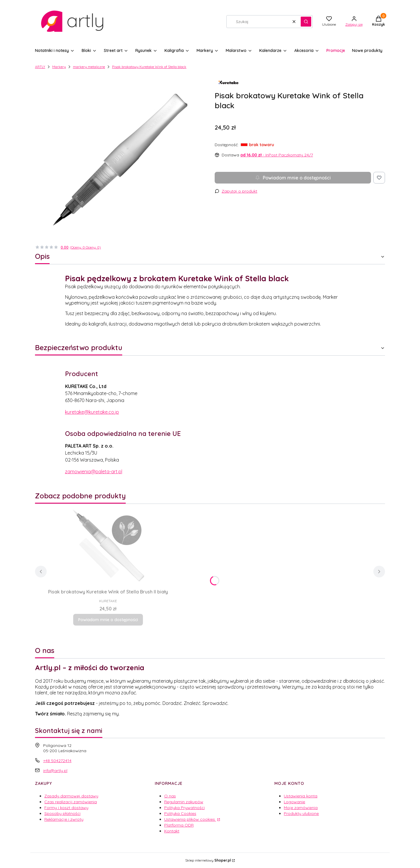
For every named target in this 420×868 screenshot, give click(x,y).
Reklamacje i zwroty (64, 819)
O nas (170, 796)
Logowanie (294, 802)
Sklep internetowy (208, 860)
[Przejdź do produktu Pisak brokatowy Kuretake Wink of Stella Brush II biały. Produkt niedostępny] (108, 545)
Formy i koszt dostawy (66, 808)
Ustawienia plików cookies (190, 819)
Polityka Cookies (180, 813)
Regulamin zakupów (184, 802)
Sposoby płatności (62, 813)
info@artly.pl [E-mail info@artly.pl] (55, 771)
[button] (306, 22)
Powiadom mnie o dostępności (293, 178)
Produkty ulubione (301, 813)
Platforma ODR (179, 825)
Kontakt (172, 831)
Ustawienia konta (301, 796)
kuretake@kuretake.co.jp (92, 412)
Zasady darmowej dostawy (71, 796)
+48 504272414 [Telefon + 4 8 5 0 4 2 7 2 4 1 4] (57, 761)
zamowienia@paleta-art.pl (94, 471)
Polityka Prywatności (184, 808)
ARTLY (40, 67)
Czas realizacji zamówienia (71, 802)
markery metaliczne (89, 67)
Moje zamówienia (301, 808)
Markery (59, 67)
